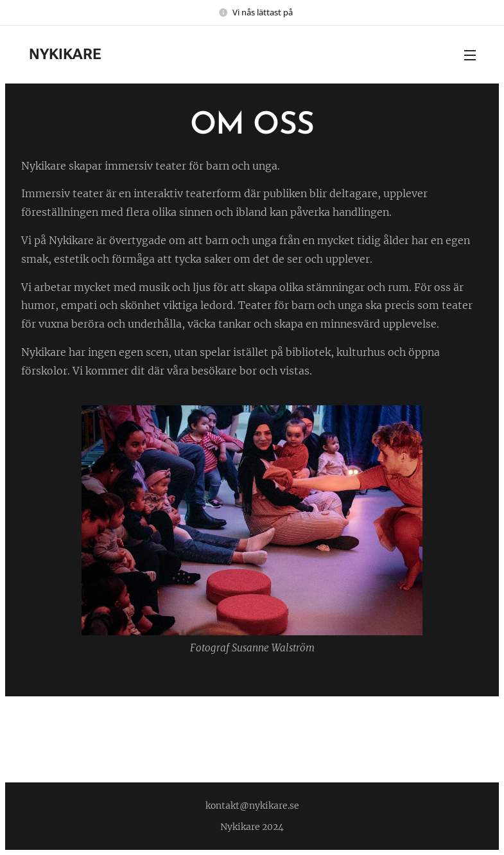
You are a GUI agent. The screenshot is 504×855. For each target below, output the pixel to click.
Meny (470, 55)
